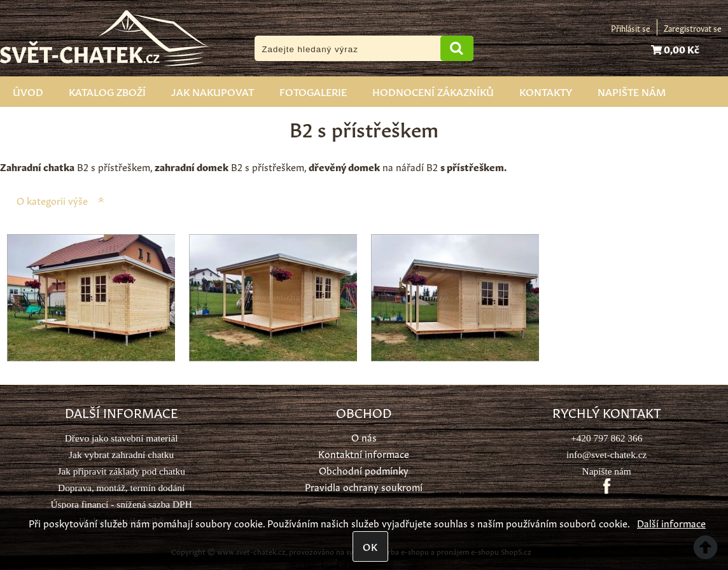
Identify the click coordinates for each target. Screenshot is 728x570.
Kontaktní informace (364, 453)
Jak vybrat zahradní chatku (121, 455)
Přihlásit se (631, 28)
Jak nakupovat (213, 91)
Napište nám (632, 91)
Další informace (671, 523)
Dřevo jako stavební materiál (122, 438)
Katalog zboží (107, 91)
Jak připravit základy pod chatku (121, 471)
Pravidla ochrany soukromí (364, 486)
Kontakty (546, 91)
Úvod (28, 91)
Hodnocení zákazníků (433, 91)
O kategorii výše (52, 200)
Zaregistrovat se (693, 28)
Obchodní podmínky (364, 470)
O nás (364, 437)
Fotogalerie (313, 91)
